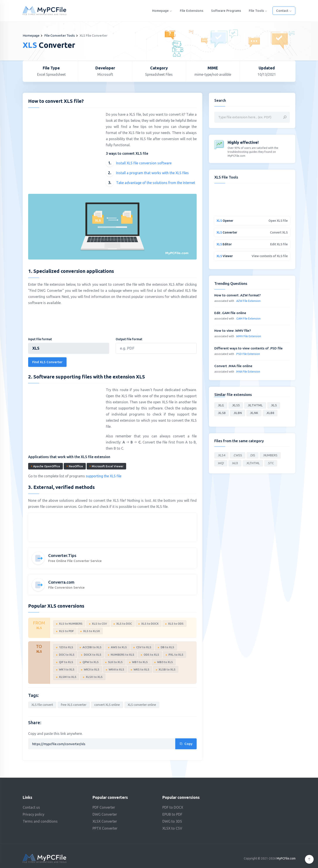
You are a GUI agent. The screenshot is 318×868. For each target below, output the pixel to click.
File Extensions (192, 11)
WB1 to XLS (138, 662)
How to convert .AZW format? (237, 295)
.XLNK (254, 413)
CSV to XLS (142, 647)
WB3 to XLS (164, 662)
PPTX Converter (105, 828)
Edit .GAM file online (230, 313)
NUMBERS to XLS (121, 655)
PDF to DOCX (173, 807)
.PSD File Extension (248, 354)
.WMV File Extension (248, 336)
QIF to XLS (65, 662)
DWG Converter (105, 814)
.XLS (274, 405)
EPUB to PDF (172, 814)
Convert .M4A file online (233, 366)
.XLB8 (270, 413)
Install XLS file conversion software (144, 163)
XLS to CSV (98, 624)
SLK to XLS (114, 662)
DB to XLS (166, 647)
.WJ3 (235, 463)
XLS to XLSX (90, 631)
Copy (186, 744)
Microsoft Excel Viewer (106, 466)
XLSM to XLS (66, 677)
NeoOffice (75, 466)
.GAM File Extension (248, 318)
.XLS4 (221, 455)
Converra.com (61, 582)
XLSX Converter (105, 821)
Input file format (40, 339)
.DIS (253, 455)
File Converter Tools (60, 35)
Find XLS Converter (47, 362)
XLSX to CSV (172, 828)
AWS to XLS (117, 647)
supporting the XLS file (104, 476)
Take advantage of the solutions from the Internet (156, 183)
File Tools (258, 11)
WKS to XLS (140, 669)
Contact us (31, 807)
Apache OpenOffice (46, 466)
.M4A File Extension (248, 371)
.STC (271, 463)
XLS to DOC (123, 624)
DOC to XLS (65, 655)
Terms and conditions (40, 821)
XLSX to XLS (93, 677)
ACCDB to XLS (91, 647)
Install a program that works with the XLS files (152, 173)
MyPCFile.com (286, 858)
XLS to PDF (65, 631)
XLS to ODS (174, 624)
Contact (284, 11)
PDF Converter (104, 807)
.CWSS (238, 455)
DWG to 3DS (172, 821)
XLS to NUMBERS (69, 624)
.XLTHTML (255, 405)
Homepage (162, 11)
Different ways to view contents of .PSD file (248, 348)
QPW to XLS (89, 662)
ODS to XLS (150, 655)
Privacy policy (34, 814)
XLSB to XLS (166, 669)
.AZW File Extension (248, 301)
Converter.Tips (62, 555)
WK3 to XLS (90, 669)
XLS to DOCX (149, 624)
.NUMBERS (270, 455)
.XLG (221, 405)
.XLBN (238, 413)
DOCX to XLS (91, 655)
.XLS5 (236, 405)
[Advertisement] (65, 143)
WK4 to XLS (115, 669)
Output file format (129, 339)
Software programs (226, 11)
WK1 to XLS (65, 669)
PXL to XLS (174, 655)
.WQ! (221, 463)
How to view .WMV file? (233, 331)
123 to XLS (65, 647)
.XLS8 (222, 413)
